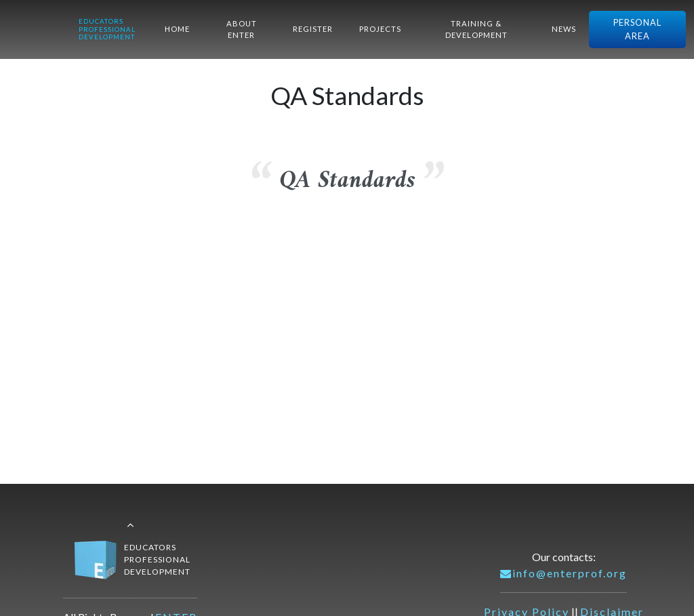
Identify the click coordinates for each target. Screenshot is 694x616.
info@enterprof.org (564, 573)
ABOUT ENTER (242, 29)
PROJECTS (380, 29)
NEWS (564, 29)
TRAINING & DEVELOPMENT (476, 29)
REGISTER (313, 29)
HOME (177, 29)
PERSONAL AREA (637, 29)
